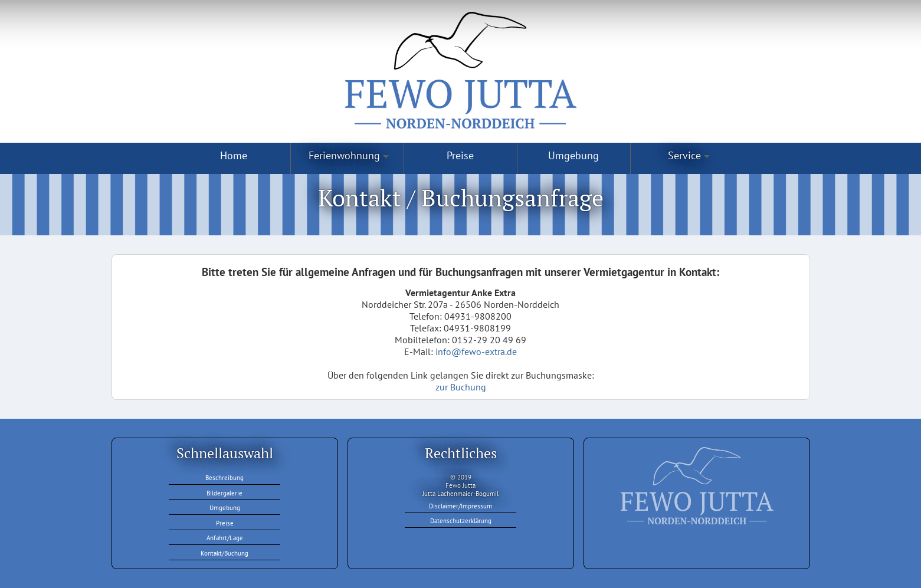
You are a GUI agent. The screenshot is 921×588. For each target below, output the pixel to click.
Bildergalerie (224, 493)
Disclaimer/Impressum (461, 506)
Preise (460, 155)
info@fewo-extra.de (476, 352)
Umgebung (573, 155)
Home (234, 155)
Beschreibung (224, 478)
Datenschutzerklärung (461, 521)
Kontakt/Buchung (224, 553)
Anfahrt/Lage (225, 538)
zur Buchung (461, 387)
